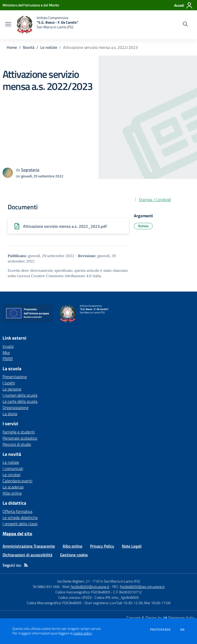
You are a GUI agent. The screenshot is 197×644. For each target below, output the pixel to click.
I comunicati (13, 468)
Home (12, 47)
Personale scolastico (20, 438)
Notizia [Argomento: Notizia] (143, 226)
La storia (10, 414)
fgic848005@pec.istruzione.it (142, 587)
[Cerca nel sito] (185, 25)
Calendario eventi (17, 481)
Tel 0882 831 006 (46, 587)
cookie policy (83, 633)
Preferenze (160, 630)
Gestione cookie (74, 555)
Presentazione (15, 377)
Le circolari (12, 475)
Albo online (12, 493)
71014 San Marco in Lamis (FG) (116, 581)
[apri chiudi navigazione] (8, 25)
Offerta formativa (17, 511)
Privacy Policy (102, 546)
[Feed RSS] (26, 565)
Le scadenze (13, 487)
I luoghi (9, 383)
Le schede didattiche (20, 518)
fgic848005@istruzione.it (90, 587)
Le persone (12, 389)
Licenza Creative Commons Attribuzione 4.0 (54, 276)
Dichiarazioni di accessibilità (27, 555)
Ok (183, 630)
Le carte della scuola (20, 401)
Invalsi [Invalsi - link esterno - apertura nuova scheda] (8, 346)
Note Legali (132, 546)
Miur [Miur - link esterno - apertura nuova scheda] (6, 352)
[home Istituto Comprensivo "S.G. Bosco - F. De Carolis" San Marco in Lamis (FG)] (47, 25)
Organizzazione (16, 407)
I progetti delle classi (20, 524)
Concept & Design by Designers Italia (160, 618)
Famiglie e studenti (19, 432)
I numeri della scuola (20, 395)
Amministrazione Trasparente (29, 546)
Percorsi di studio (17, 444)
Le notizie (49, 47)
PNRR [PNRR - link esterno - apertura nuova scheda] (8, 359)
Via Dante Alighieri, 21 (73, 581)
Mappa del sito (17, 534)
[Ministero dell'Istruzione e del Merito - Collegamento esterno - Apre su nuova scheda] (31, 5)
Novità (29, 47)
